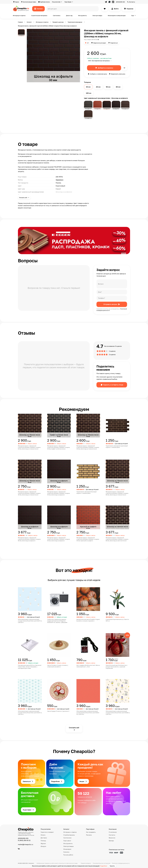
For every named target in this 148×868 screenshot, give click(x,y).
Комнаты (66, 852)
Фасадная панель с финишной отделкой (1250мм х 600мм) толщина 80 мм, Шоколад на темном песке (117, 493)
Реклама (89, 835)
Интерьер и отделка (19, 16)
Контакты (132, 2)
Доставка (44, 838)
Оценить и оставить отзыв (113, 385)
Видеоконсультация (100, 43)
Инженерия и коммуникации (117, 16)
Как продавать (91, 832)
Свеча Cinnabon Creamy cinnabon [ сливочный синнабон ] (58, 666)
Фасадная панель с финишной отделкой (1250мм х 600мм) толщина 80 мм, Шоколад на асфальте (29, 539)
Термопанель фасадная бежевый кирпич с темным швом (86, 492)
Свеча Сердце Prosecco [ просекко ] (58, 711)
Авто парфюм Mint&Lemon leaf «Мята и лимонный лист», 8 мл (88, 666)
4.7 (88, 43)
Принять (112, 866)
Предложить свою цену (118, 74)
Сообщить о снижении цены (98, 74)
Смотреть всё (74, 728)
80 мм (118, 87)
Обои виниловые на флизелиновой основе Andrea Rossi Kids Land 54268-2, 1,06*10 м (118, 713)
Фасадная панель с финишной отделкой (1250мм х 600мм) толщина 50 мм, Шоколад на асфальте (58, 493)
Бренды (111, 841)
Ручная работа (68, 855)
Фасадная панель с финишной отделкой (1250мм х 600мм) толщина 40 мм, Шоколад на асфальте (58, 539)
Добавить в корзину (105, 68)
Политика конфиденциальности (121, 863)
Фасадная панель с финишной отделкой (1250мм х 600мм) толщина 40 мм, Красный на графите (88, 539)
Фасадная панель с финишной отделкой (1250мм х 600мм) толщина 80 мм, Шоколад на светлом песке (117, 539)
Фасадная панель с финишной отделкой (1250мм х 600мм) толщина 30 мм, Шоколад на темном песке (88, 447)
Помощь (43, 841)
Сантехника (57, 16)
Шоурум (43, 846)
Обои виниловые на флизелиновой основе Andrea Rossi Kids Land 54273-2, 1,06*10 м (30, 621)
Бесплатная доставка (29, 2)
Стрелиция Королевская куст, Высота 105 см (117, 620)
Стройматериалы (69, 835)
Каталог (40, 9)
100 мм (89, 93)
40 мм (98, 87)
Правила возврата (86, 863)
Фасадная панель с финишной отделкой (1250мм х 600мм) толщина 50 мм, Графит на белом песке (58, 447)
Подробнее (104, 866)
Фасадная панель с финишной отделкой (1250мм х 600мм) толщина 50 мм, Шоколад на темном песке (29, 447)
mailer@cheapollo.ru (26, 844)
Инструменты (82, 16)
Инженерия (67, 849)
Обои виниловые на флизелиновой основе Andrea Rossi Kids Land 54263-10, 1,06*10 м (88, 713)
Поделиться (114, 43)
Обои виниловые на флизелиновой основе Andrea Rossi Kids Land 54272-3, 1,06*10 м (30, 713)
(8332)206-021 (120, 2)
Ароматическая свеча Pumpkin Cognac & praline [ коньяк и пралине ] (88, 620)
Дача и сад (69, 16)
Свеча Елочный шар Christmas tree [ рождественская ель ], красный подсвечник (117, 667)
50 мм (108, 87)
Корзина (130, 9)
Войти (116, 9)
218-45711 (94, 39)
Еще (133, 16)
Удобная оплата (45, 2)
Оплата (43, 835)
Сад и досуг (67, 841)
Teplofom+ (60, 180)
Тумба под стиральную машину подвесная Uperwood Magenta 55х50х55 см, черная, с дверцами (57, 621)
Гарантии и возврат (47, 832)
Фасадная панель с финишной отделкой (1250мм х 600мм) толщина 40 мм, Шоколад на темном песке (29, 493)
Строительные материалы (39, 16)
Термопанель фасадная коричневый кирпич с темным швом (117, 447)
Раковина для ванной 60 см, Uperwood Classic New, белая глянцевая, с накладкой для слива (30, 667)
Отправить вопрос (110, 304)
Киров (17, 2)
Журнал (43, 843)
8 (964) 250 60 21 (24, 840)
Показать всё (23, 198)
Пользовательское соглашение (102, 863)
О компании (113, 832)
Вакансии (112, 838)
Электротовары (97, 16)
